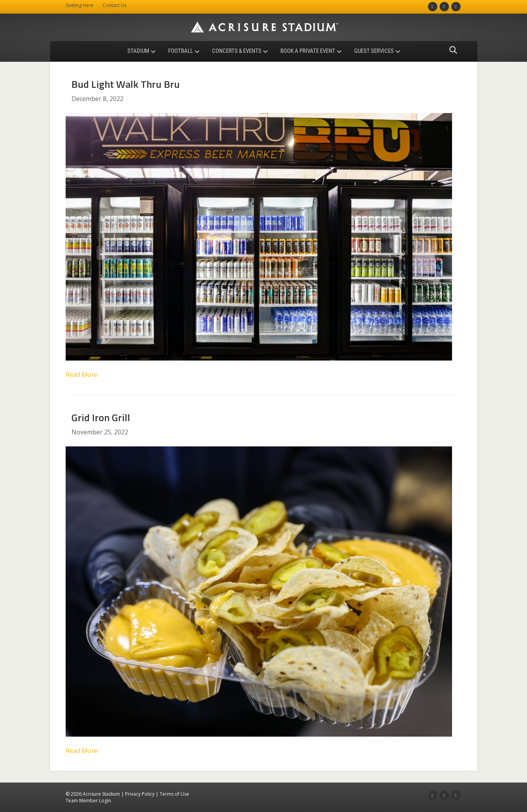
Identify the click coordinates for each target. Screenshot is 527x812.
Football (181, 51)
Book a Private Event (308, 51)
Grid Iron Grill (101, 417)
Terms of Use (174, 794)
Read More (82, 375)
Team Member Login (88, 801)
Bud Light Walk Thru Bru (126, 84)
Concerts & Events (237, 51)
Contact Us (115, 5)
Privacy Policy (140, 794)
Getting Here (80, 5)
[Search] (451, 50)
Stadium (138, 51)
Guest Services (374, 51)
